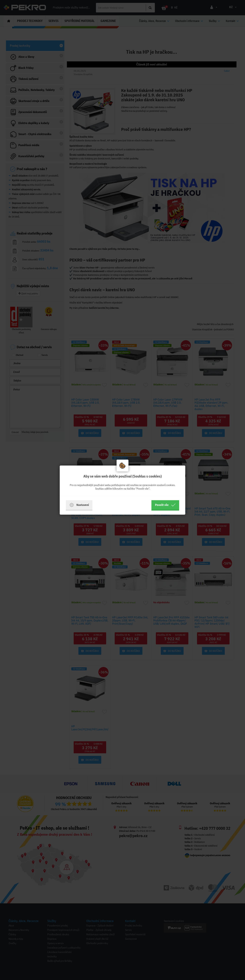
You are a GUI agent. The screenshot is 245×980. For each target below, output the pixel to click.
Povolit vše (165, 505)
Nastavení (79, 505)
